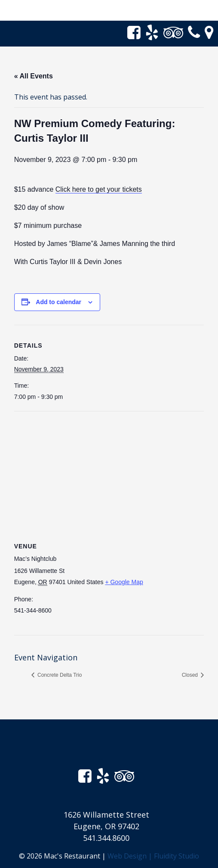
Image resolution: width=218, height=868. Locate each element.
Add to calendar (58, 302)
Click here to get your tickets (99, 189)
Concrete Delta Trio (59, 675)
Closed (191, 675)
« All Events (34, 76)
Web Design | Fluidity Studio (153, 856)
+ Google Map (124, 582)
